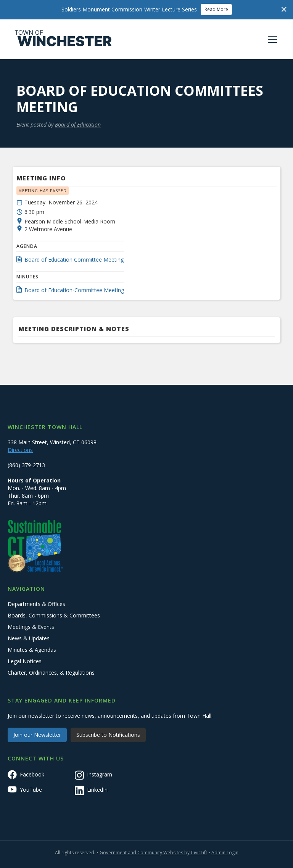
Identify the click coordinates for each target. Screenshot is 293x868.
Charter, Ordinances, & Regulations (51, 673)
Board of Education (78, 125)
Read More (216, 9)
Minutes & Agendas (32, 650)
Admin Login (225, 853)
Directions (20, 450)
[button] (271, 39)
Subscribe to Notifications (108, 735)
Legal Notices (25, 661)
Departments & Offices (36, 604)
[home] (63, 39)
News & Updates (29, 638)
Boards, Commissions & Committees (54, 615)
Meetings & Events (31, 627)
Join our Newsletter (37, 735)
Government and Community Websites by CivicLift (153, 853)
